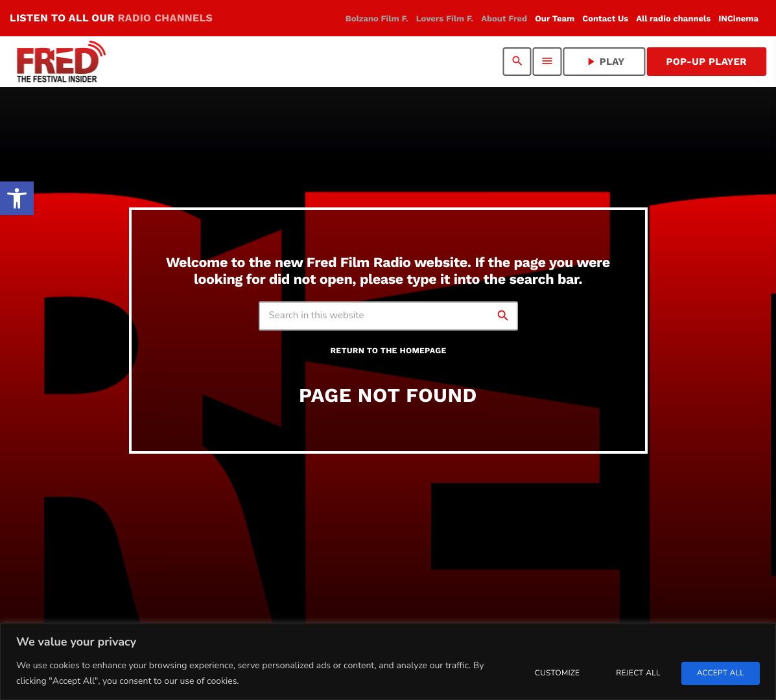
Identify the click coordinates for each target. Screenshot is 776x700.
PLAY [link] (605, 62)
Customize (557, 673)
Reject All (638, 673)
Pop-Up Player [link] (706, 62)
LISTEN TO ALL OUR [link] (111, 18)
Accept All (721, 673)
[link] (17, 198)
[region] (388, 661)
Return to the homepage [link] (388, 351)
